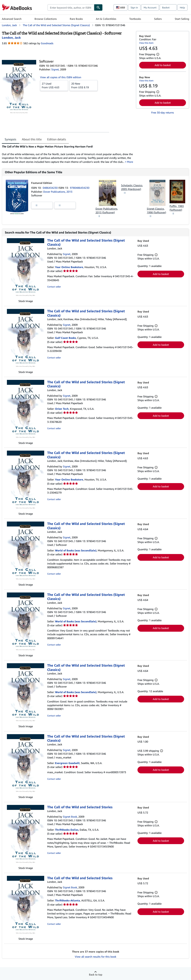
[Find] (98, 7)
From (54, 85)
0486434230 (51, 188)
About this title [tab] (32, 139)
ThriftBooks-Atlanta (68, 900)
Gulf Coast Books (65, 338)
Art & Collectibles (106, 19)
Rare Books (76, 19)
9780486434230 (80, 188)
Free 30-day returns (163, 112)
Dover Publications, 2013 (58, 192)
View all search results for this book (95, 957)
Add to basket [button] (163, 65)
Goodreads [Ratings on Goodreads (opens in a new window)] (47, 43)
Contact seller (54, 287)
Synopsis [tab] (10, 139)
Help (182, 7)
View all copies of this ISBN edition (61, 77)
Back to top (96, 974)
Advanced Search (12, 19)
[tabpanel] (67, 154)
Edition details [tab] (57, 139)
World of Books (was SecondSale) (76, 550)
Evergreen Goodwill (67, 763)
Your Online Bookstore (69, 267)
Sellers (158, 19)
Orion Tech (62, 409)
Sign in (134, 7)
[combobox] (71, 7)
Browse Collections (46, 19)
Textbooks (135, 19)
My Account (150, 7)
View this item (146, 43)
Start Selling (182, 19)
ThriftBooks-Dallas (67, 830)
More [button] (130, 162)
